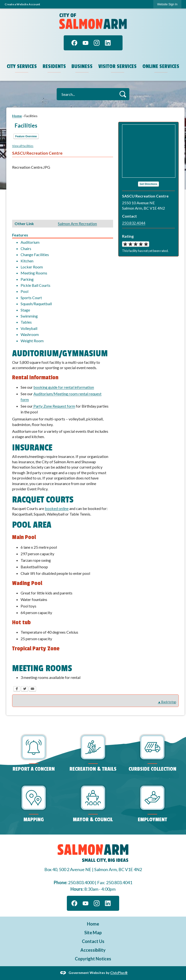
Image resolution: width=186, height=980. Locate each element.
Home (17, 116)
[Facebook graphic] (74, 43)
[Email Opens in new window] (32, 690)
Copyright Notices (93, 959)
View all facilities (23, 146)
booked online (57, 508)
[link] (167, 4)
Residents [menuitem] (54, 66)
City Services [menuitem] (22, 66)
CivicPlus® (119, 973)
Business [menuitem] (82, 66)
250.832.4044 (134, 223)
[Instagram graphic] (97, 43)
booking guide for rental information (64, 387)
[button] (123, 94)
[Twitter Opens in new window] (25, 690)
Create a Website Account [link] (22, 4)
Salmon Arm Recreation (77, 224)
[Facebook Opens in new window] (17, 690)
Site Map (93, 933)
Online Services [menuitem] (161, 66)
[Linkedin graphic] (108, 43)
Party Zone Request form (54, 406)
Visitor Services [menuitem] (117, 66)
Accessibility (93, 950)
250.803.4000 (81, 882)
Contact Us (93, 941)
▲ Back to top (167, 702)
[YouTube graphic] (85, 43)
